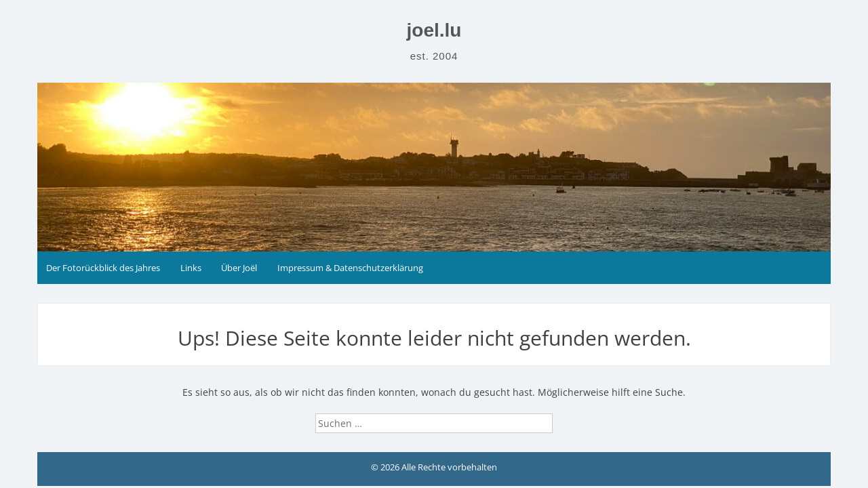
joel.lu (434, 30)
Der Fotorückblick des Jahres (103, 268)
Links (191, 268)
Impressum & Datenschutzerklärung (350, 268)
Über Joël (239, 268)
